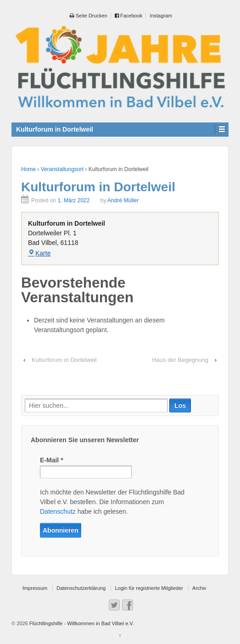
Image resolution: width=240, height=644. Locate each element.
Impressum (35, 588)
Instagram (161, 16)
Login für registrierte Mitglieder (149, 588)
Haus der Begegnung (180, 360)
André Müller (123, 200)
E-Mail (52, 460)
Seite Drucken (89, 16)
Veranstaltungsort (62, 169)
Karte (39, 253)
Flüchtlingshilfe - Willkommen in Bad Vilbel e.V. (81, 623)
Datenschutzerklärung (81, 588)
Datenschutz (58, 511)
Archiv (199, 588)
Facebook (128, 16)
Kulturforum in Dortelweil (64, 360)
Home (28, 169)
